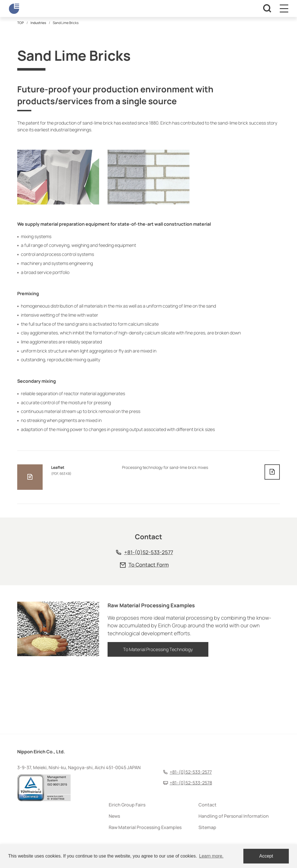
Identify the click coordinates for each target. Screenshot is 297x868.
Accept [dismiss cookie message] (266, 856)
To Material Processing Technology (158, 712)
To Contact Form (149, 625)
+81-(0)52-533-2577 (149, 612)
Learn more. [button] (211, 856)
